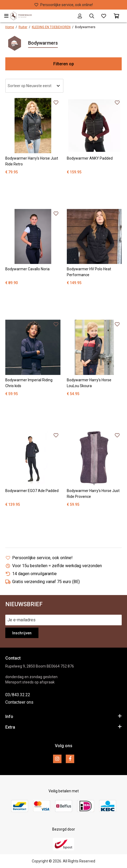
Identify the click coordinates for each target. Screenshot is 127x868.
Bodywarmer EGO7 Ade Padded (32, 491)
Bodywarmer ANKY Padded (90, 158)
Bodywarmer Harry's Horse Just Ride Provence (93, 494)
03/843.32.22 (18, 695)
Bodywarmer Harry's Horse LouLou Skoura (89, 383)
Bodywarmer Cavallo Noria (27, 269)
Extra (63, 727)
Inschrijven (22, 633)
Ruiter (23, 27)
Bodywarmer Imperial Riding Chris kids (29, 383)
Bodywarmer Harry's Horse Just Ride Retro (32, 161)
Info (63, 716)
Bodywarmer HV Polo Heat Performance (89, 272)
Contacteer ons (19, 702)
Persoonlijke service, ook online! (64, 5)
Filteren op (64, 64)
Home (10, 27)
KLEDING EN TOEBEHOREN (51, 27)
